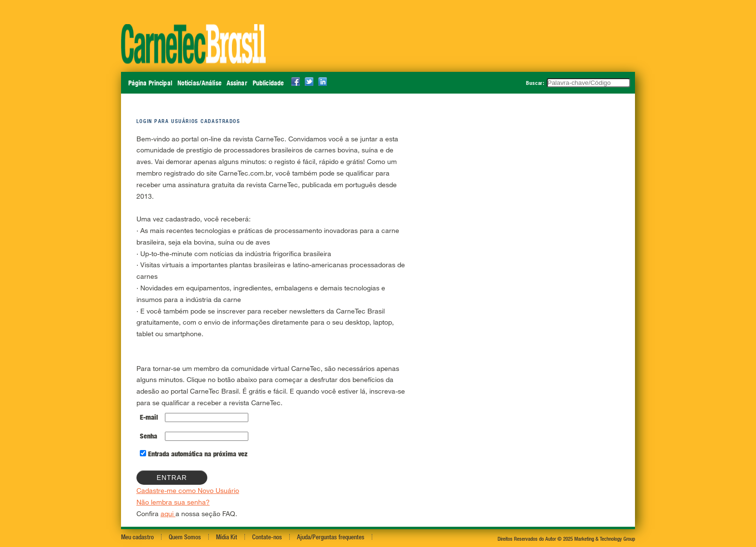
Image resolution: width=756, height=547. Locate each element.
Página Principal (150, 83)
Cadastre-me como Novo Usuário (188, 490)
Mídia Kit (227, 537)
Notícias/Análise (199, 83)
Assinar (237, 83)
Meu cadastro (137, 537)
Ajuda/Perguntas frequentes (331, 537)
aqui (168, 513)
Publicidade (268, 83)
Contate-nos (267, 537)
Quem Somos (185, 537)
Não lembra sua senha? (173, 502)
